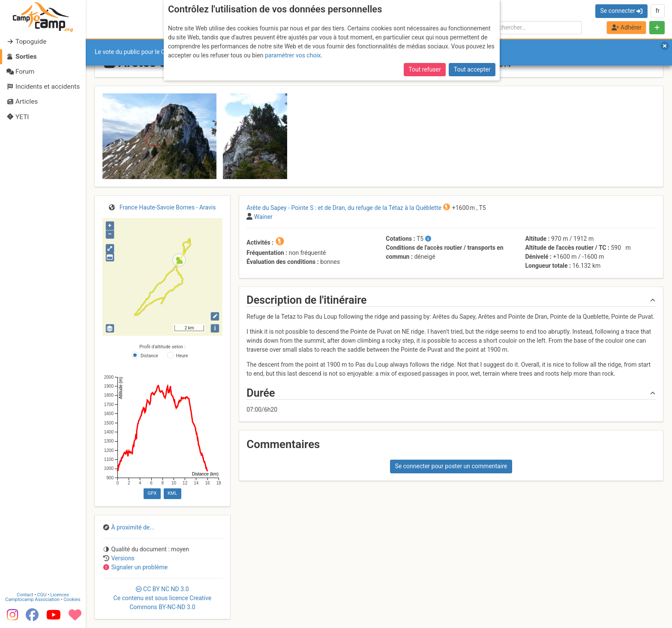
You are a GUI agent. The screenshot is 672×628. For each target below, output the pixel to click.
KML (172, 493)
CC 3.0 (163, 598)
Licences (60, 595)
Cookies (72, 600)
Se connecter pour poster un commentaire (451, 466)
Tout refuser (424, 69)
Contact (25, 595)
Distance (149, 356)
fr (657, 11)
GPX (152, 493)
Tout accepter (472, 69)
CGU (42, 595)
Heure (182, 356)
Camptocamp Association (32, 600)
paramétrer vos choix (293, 55)
